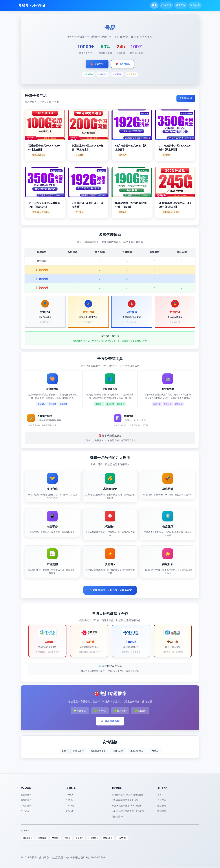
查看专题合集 (110, 721)
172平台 (154, 751)
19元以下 (71, 795)
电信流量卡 (26, 800)
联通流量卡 (26, 795)
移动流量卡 (26, 806)
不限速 (72, 838)
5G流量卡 (59, 838)
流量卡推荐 (78, 751)
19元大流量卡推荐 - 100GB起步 (127, 806)
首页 (154, 5)
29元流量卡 (100, 838)
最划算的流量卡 (98, 751)
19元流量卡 (28, 838)
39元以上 (71, 811)
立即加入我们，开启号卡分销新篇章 (110, 590)
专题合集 (195, 5)
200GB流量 (131, 838)
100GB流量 (115, 838)
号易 (64, 751)
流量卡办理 (118, 751)
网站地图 (162, 811)
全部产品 (25, 811)
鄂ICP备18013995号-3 (93, 858)
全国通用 (85, 838)
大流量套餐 (44, 838)
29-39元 (70, 806)
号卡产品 (181, 5)
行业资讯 (166, 5)
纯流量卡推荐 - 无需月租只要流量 (128, 795)
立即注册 (97, 64)
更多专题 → (117, 816)
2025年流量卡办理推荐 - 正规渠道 (128, 811)
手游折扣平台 (137, 751)
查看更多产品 (186, 98)
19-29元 (70, 800)
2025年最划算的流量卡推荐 (125, 800)
